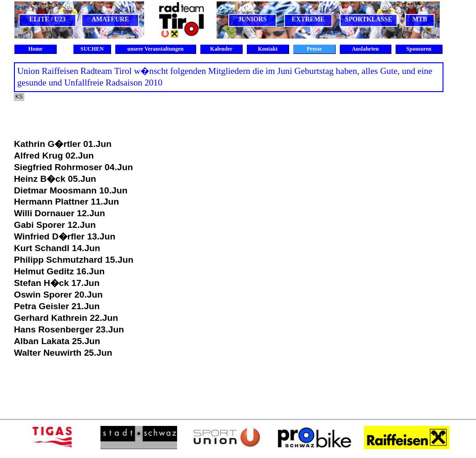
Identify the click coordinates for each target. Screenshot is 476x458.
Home (36, 49)
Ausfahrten (365, 49)
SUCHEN (92, 49)
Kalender (221, 49)
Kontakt (268, 49)
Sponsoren (419, 49)
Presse (314, 49)
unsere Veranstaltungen (155, 49)
